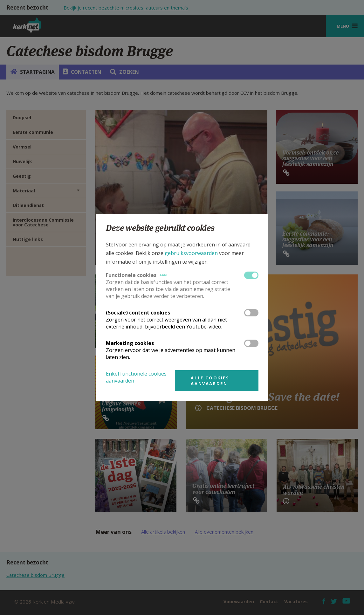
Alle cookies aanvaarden (210, 381)
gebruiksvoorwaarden (191, 253)
